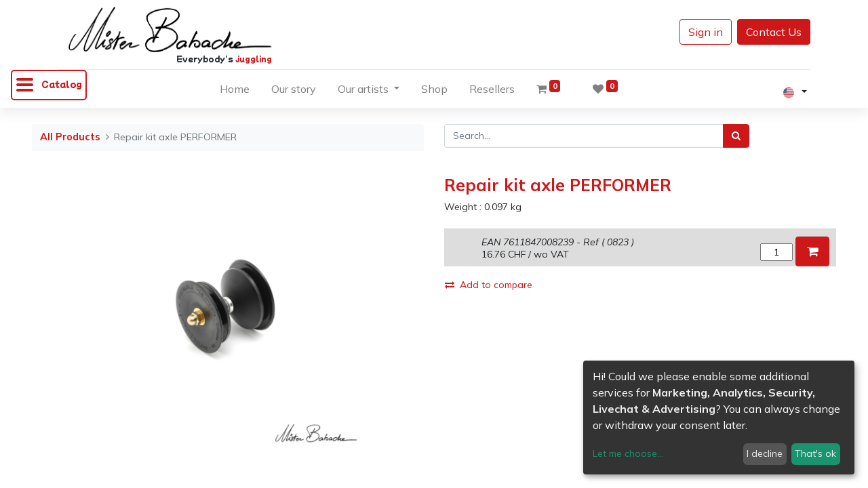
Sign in (706, 32)
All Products (70, 137)
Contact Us (774, 32)
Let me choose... (628, 453)
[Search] (736, 136)
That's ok (815, 453)
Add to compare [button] (489, 285)
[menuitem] (235, 91)
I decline (765, 453)
